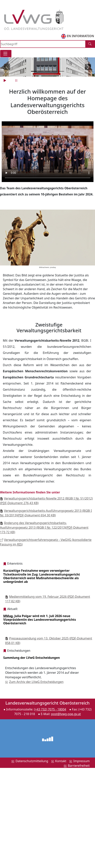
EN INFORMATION (78, 36)
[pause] (17, 80)
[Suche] (90, 44)
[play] (5, 80)
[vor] (88, 67)
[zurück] (7, 67)
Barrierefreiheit (77, 766)
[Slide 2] (41, 71)
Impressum (79, 761)
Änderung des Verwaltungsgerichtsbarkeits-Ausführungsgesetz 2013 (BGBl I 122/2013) (44, 527)
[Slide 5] (61, 71)
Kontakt (59, 761)
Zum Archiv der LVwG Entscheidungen (34, 682)
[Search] (43, 44)
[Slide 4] (54, 71)
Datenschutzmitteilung (30, 761)
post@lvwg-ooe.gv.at (66, 714)
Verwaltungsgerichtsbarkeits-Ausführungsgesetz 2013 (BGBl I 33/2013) (46, 513)
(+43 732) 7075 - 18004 (50, 709)
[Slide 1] (34, 71)
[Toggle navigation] (6, 54)
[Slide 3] (48, 71)
